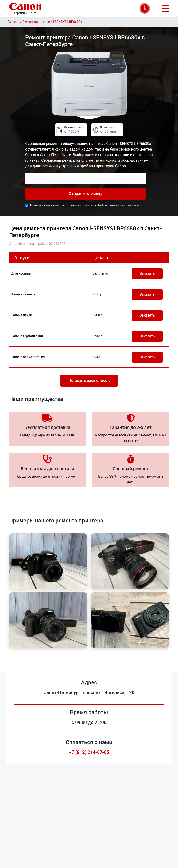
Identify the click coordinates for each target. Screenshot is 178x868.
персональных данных (129, 205)
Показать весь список (89, 381)
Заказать (147, 274)
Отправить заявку (86, 194)
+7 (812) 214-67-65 (89, 752)
